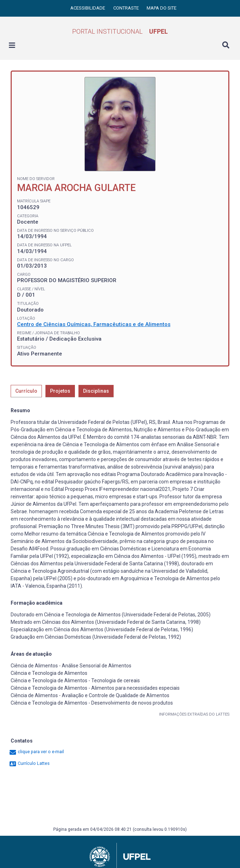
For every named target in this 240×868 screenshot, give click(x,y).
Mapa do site (162, 8)
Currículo (26, 391)
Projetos (60, 391)
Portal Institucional (120, 31)
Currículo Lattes (29, 763)
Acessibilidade (88, 8)
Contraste (127, 8)
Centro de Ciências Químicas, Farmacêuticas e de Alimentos (94, 324)
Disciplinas (96, 391)
